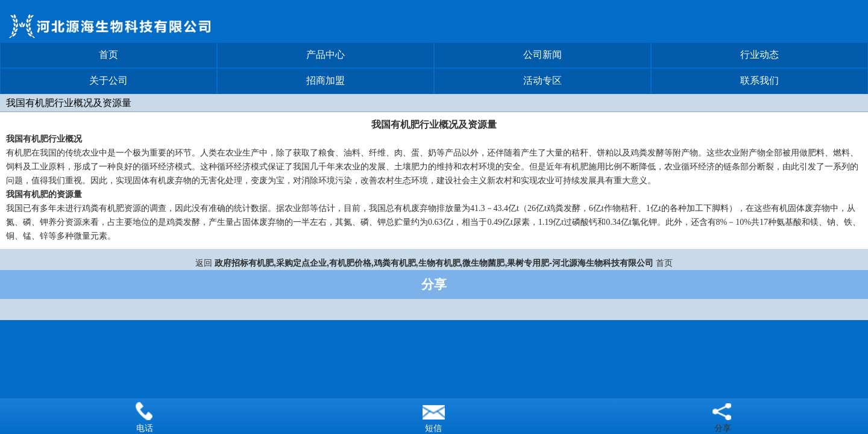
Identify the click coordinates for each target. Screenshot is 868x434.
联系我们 (759, 80)
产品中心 (325, 55)
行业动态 (759, 55)
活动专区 (542, 80)
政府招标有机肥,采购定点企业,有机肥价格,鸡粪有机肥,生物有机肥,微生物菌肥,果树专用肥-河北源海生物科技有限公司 (434, 263)
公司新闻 (542, 55)
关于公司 (108, 80)
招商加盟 (325, 80)
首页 (108, 55)
